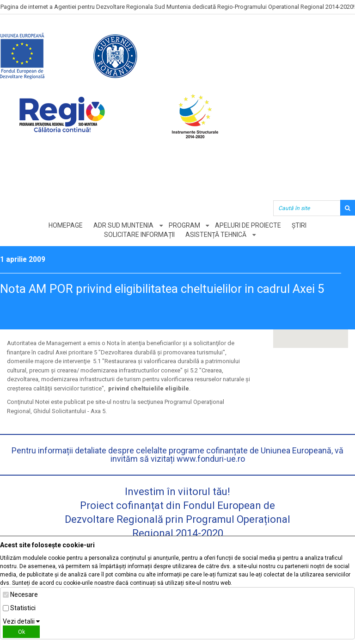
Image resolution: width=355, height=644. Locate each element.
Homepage (66, 225)
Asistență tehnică (216, 235)
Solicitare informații (139, 235)
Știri (300, 225)
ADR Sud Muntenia (123, 225)
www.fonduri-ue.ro (211, 459)
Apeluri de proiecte (248, 225)
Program (184, 225)
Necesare (24, 594)
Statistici (23, 608)
